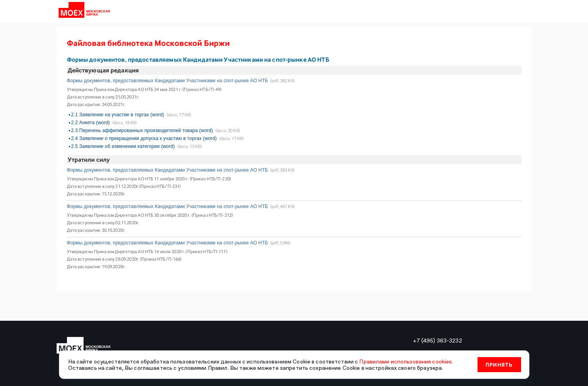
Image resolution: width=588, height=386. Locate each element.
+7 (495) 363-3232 (438, 341)
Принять (499, 365)
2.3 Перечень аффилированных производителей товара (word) (142, 131)
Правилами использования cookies (405, 361)
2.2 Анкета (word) (91, 123)
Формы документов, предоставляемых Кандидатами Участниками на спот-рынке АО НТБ (167, 81)
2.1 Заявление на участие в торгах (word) (118, 115)
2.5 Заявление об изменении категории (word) (123, 146)
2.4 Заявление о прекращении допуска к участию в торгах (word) (144, 138)
